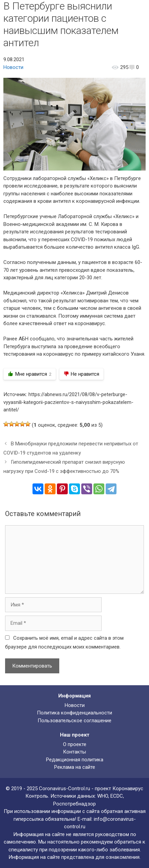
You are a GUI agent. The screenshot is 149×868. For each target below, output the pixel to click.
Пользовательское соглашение (74, 721)
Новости (13, 67)
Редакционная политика (75, 760)
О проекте (75, 744)
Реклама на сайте (75, 767)
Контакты (74, 752)
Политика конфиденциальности (74, 713)
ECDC (117, 796)
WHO (103, 796)
